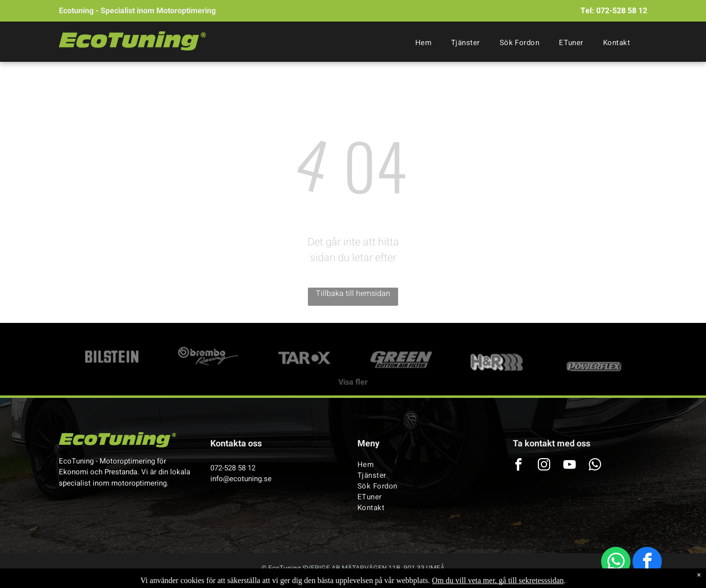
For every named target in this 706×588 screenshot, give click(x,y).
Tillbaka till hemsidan (353, 294)
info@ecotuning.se (241, 479)
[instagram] (544, 466)
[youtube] (569, 466)
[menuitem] (423, 43)
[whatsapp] (616, 563)
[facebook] (647, 563)
